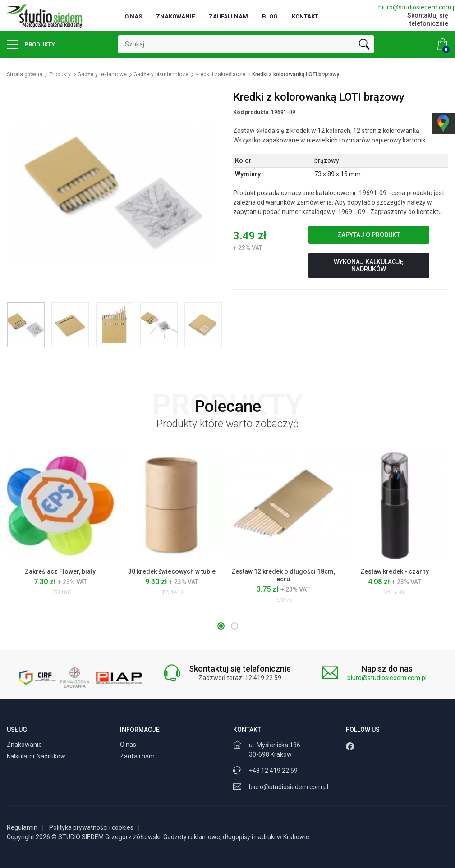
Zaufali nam (228, 16)
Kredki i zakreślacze (220, 74)
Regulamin (22, 827)
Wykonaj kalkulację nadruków (369, 265)
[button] (221, 626)
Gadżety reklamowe (102, 74)
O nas (133, 16)
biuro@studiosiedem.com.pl (413, 7)
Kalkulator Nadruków (37, 756)
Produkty (31, 44)
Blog (270, 16)
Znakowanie (175, 16)
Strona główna (25, 74)
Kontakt (305, 16)
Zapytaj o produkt (369, 235)
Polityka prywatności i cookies (91, 827)
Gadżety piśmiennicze (161, 74)
